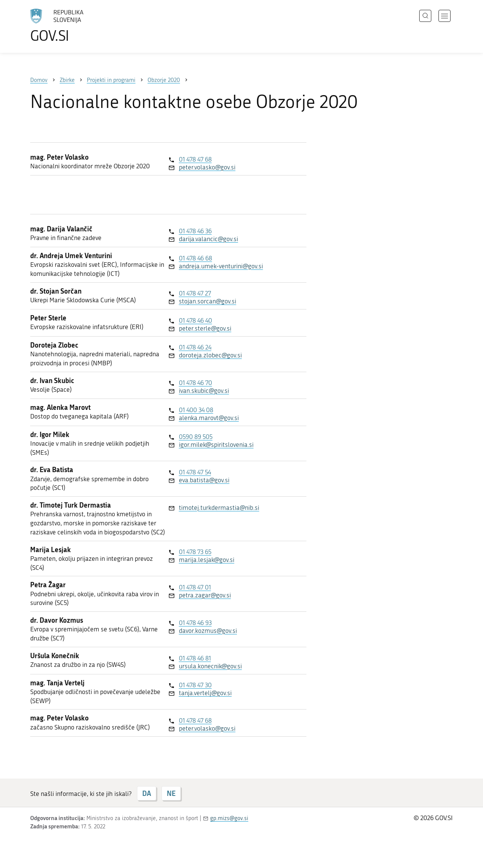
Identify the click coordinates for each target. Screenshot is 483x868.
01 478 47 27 (195, 293)
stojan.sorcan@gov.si (208, 301)
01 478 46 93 (195, 623)
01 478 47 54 (195, 472)
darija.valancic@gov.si (208, 239)
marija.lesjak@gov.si (207, 560)
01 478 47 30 (195, 685)
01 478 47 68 (195, 159)
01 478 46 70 (195, 383)
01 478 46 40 (195, 320)
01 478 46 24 (195, 347)
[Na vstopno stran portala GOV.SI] (78, 26)
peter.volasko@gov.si (207, 167)
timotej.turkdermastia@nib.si (219, 508)
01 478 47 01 (195, 587)
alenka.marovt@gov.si (209, 418)
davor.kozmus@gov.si (208, 631)
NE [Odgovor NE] (171, 793)
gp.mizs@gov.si (229, 818)
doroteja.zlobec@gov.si (210, 355)
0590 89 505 (196, 437)
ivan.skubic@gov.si (204, 391)
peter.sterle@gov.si (205, 328)
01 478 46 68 (195, 258)
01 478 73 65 (195, 552)
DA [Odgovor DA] (147, 793)
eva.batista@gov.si (204, 480)
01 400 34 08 (196, 410)
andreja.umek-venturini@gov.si (221, 266)
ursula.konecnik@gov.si (210, 666)
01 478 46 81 (195, 658)
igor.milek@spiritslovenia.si (216, 445)
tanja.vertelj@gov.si (205, 693)
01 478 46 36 (195, 231)
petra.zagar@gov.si (205, 595)
